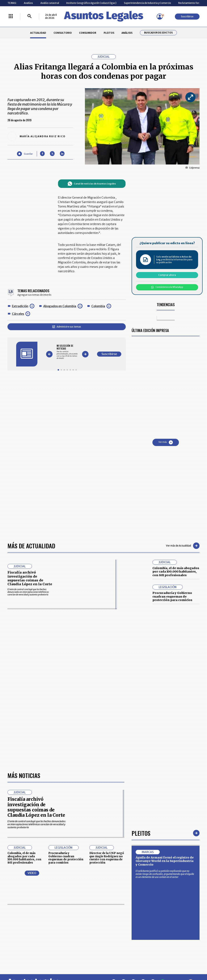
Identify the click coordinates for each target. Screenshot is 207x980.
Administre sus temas (67, 327)
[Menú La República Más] (11, 16)
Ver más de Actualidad (183, 546)
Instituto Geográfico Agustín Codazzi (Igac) (91, 3)
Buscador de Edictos (158, 33)
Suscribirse (187, 16)
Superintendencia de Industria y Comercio (147, 3)
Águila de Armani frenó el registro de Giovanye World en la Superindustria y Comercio (165, 861)
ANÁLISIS (127, 33)
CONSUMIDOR (88, 33)
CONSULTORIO (63, 33)
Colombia (98, 306)
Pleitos (141, 833)
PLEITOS (109, 33)
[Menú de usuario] (160, 17)
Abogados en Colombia (60, 306)
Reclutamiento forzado (192, 3)
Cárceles (18, 314)
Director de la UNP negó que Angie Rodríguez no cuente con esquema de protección (107, 858)
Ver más (166, 442)
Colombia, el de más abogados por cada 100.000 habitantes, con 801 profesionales (176, 572)
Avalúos (28, 3)
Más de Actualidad (31, 546)
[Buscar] (30, 16)
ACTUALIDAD (38, 33)
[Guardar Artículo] (25, 154)
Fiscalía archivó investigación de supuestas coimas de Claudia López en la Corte (30, 578)
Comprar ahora (167, 275)
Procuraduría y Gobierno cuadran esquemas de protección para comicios (172, 596)
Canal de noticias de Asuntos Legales (92, 184)
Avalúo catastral (50, 3)
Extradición (20, 306)
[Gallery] (67, 352)
